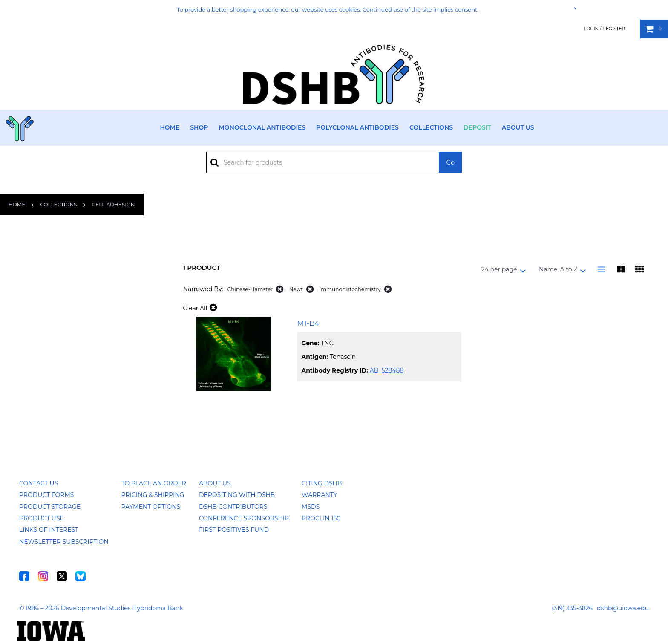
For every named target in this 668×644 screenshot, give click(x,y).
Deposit (477, 127)
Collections (431, 127)
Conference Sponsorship (244, 518)
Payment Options (151, 507)
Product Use (42, 518)
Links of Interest (49, 530)
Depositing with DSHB (237, 495)
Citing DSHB (322, 483)
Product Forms (46, 495)
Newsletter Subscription (64, 542)
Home (170, 127)
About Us (518, 127)
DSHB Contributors (233, 507)
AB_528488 (387, 370)
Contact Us (39, 483)
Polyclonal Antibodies (357, 127)
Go (450, 162)
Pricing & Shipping (153, 495)
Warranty (320, 495)
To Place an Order (154, 483)
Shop (199, 127)
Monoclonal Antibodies (262, 127)
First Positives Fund (234, 530)
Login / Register (604, 29)
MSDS (311, 507)
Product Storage (50, 507)
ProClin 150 (321, 518)
